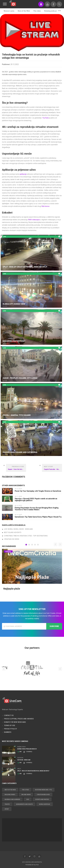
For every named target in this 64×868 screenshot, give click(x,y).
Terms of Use (10, 725)
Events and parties (42, 799)
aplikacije (23, 174)
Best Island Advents (13, 532)
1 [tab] (26, 545)
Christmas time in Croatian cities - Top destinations (26, 536)
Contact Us (9, 715)
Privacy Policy (10, 729)
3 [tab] (32, 545)
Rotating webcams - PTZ (43, 790)
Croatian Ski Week (12, 539)
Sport (7, 809)
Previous (56, 544)
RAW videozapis (34, 220)
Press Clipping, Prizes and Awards (19, 719)
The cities (37, 11)
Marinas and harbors (12, 799)
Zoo (28, 799)
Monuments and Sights (24, 804)
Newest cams (9, 11)
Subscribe (54, 626)
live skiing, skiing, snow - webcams (18, 529)
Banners (8, 732)
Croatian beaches (43, 794)
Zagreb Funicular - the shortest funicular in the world (53, 468)
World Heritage (45, 804)
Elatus (36, 865)
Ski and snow (26, 794)
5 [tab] (38, 545)
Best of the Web (24, 11)
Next (60, 544)
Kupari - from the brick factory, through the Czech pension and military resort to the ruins (17, 468)
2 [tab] (29, 545)
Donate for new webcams (15, 722)
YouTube (45, 118)
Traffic (7, 804)
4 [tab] (35, 545)
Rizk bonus (45, 206)
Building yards (10, 794)
